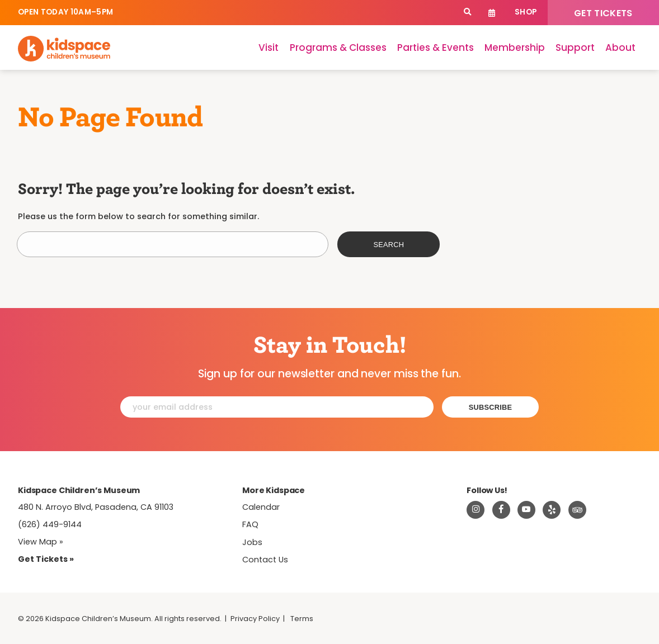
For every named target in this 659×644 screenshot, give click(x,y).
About (620, 48)
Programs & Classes (338, 48)
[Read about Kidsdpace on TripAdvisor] (577, 510)
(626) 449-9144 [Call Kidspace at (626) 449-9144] (50, 524)
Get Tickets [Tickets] (603, 13)
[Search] (467, 13)
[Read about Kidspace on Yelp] (552, 510)
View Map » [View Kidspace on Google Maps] (41, 542)
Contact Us (265, 560)
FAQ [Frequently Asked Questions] (250, 524)
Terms (302, 619)
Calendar (492, 13)
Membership (515, 48)
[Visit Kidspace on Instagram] (476, 510)
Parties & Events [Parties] (436, 48)
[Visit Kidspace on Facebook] (501, 510)
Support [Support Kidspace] (575, 48)
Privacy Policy (255, 619)
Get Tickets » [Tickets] (46, 559)
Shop (526, 12)
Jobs (252, 542)
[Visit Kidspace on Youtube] (526, 510)
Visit (269, 48)
